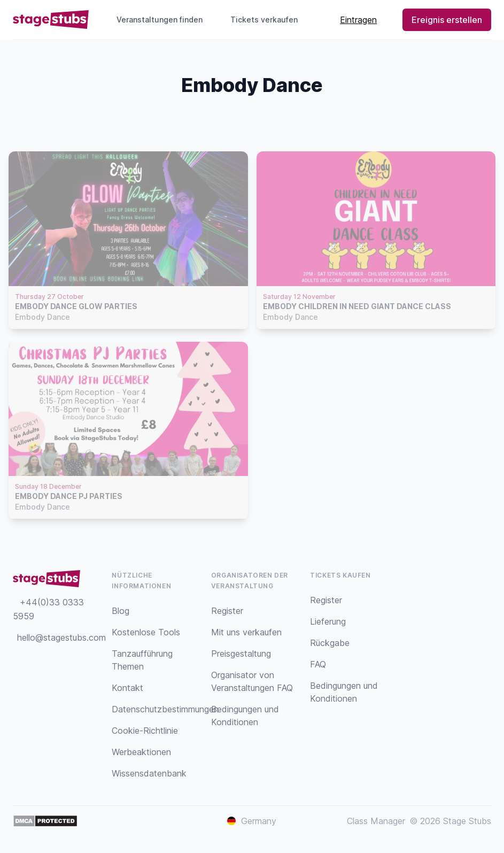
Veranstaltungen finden (160, 20)
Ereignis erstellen (447, 20)
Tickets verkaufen (268, 20)
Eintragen (358, 20)
